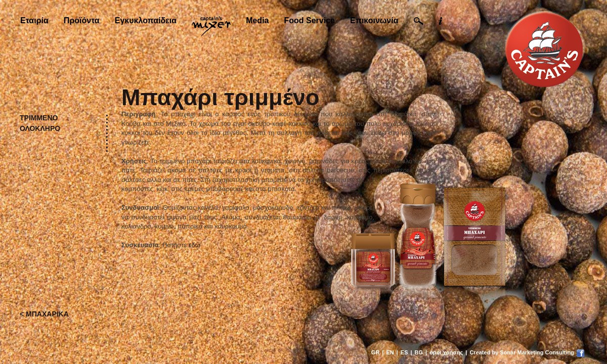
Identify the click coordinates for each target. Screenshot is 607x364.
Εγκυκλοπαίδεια (146, 20)
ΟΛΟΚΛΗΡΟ (40, 128)
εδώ (194, 245)
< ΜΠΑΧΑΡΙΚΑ (44, 314)
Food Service (309, 20)
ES (404, 352)
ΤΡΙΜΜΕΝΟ (39, 118)
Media (257, 20)
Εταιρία (34, 20)
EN (390, 352)
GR (376, 352)
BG (419, 352)
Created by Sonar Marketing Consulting (522, 352)
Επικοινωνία (374, 20)
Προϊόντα (82, 20)
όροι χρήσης (446, 352)
